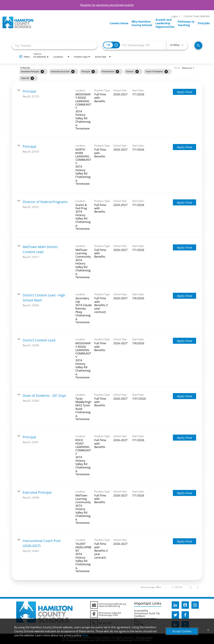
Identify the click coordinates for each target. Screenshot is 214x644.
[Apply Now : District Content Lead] (184, 341)
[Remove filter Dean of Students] (166, 72)
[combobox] (54, 45)
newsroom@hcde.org (109, 606)
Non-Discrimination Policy (145, 620)
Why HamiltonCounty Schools (142, 23)
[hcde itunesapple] (185, 625)
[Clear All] (32, 78)
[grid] (100, 75)
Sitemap (139, 624)
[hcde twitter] (175, 615)
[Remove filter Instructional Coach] (73, 72)
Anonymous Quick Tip (147, 613)
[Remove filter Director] (137, 72)
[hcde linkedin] (175, 605)
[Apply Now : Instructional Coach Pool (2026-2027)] (184, 541)
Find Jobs (204, 23)
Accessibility (141, 611)
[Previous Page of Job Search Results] (191, 587)
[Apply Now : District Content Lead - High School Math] (184, 296)
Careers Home (119, 23)
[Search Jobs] (198, 45)
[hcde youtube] (185, 605)
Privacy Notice (144, 637)
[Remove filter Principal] (93, 72)
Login (174, 16)
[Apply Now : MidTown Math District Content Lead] (184, 247)
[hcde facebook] (185, 615)
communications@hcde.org (112, 604)
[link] (107, 110)
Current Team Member (197, 16)
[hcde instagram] (195, 605)
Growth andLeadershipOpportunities (165, 23)
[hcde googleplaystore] (175, 625)
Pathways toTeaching (186, 23)
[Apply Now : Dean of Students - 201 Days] (184, 396)
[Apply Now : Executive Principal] (184, 493)
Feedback (140, 616)
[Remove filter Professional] (117, 72)
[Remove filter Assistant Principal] (42, 72)
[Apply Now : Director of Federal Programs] (184, 202)
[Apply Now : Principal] (184, 92)
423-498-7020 (105, 623)
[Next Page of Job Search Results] (198, 587)
